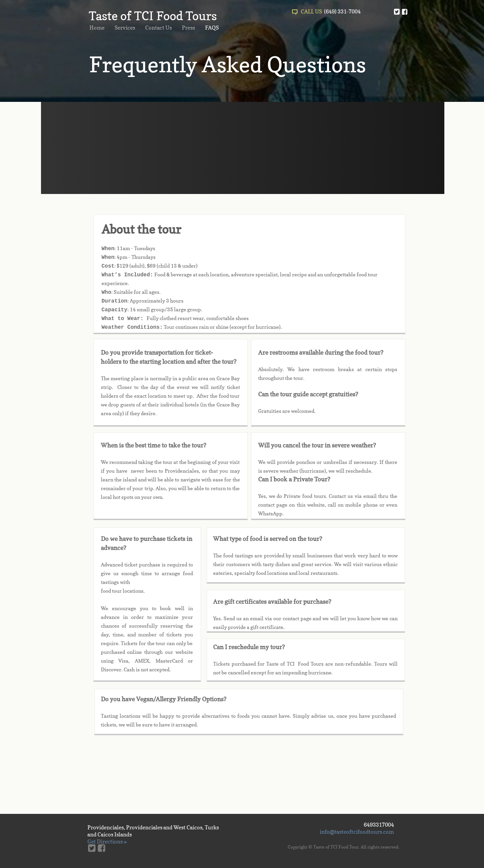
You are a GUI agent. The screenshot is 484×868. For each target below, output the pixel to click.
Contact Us (158, 28)
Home (97, 28)
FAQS (212, 28)
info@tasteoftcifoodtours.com (357, 832)
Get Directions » (107, 841)
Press (188, 28)
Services (125, 28)
